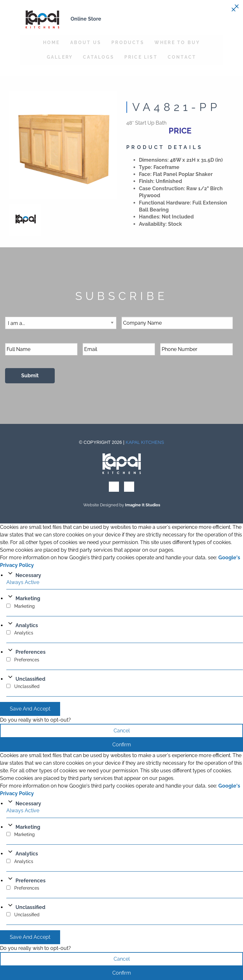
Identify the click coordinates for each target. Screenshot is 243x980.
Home (52, 42)
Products (128, 42)
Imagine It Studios (143, 505)
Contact (182, 57)
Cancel (122, 731)
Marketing (28, 598)
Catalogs (99, 57)
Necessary (28, 575)
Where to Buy (177, 42)
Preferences (31, 652)
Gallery (60, 57)
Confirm (122, 745)
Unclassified (30, 679)
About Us (86, 42)
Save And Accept (30, 709)
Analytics (27, 625)
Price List (141, 57)
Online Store (86, 19)
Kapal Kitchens (145, 442)
